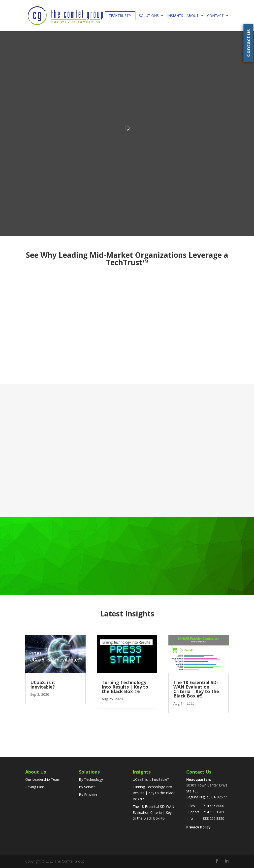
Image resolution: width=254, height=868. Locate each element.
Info (190, 818)
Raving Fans (35, 787)
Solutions (149, 16)
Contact (215, 16)
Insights (175, 16)
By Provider (88, 795)
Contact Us (199, 772)
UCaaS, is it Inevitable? (43, 685)
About (193, 16)
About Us (36, 772)
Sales (191, 806)
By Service (87, 787)
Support (193, 812)
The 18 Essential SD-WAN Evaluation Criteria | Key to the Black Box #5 (196, 689)
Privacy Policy (198, 827)
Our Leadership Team (43, 779)
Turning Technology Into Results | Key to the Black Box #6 (125, 687)
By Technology (91, 779)
